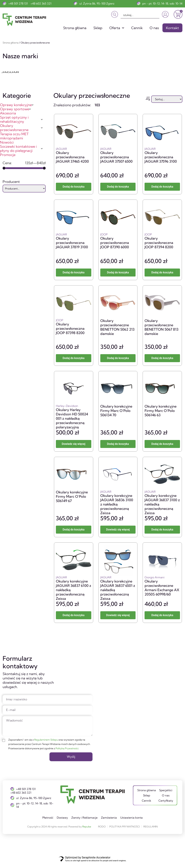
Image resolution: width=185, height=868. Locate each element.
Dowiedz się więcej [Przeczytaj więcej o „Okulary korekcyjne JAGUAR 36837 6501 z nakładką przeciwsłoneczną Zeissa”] (118, 615)
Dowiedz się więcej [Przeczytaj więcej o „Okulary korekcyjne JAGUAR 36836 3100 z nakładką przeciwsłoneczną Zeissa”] (118, 530)
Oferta (117, 28)
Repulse (87, 831)
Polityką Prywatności (67, 753)
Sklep (98, 28)
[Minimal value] (24, 168)
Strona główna (75, 28)
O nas (154, 28)
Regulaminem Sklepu (46, 744)
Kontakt (172, 28)
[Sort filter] (167, 99)
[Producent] (24, 189)
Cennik (137, 28)
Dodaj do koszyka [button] (74, 187)
